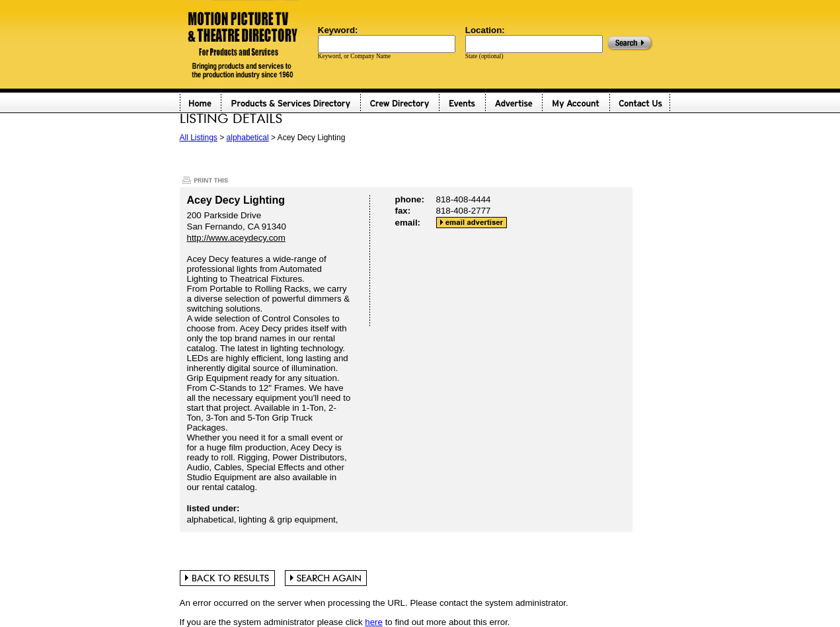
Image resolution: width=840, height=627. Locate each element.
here (374, 622)
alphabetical (248, 138)
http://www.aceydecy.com (236, 238)
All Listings (199, 138)
